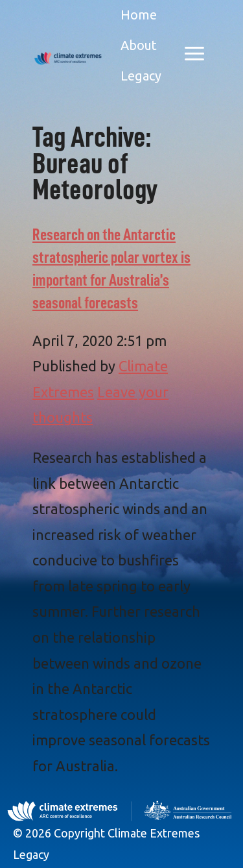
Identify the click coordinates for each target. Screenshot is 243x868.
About (139, 45)
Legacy (141, 76)
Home (139, 15)
